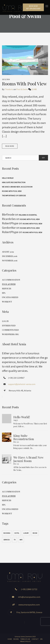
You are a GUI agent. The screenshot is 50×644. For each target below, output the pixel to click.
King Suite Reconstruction (14, 182)
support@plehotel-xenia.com (22, 384)
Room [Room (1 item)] (35, 533)
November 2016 (10, 261)
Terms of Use (25, 639)
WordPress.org (10, 334)
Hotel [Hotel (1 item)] (17, 533)
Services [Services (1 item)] (7, 540)
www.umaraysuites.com (29, 605)
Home (10, 639)
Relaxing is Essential (28, 215)
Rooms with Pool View (24, 84)
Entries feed (9, 326)
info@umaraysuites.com (29, 597)
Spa (4, 293)
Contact (35, 639)
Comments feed (10, 330)
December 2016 (10, 256)
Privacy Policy (25, 641)
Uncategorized (10, 297)
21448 (34, 89)
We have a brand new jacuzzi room (17, 187)
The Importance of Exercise (14, 196)
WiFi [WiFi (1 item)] (21, 540)
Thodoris (9, 89)
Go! (43, 158)
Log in (5, 321)
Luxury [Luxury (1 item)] (26, 533)
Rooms (16, 639)
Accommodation (11, 280)
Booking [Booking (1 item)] (7, 533)
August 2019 (8, 252)
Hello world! (8, 178)
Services (7, 289)
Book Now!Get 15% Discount (33, 7)
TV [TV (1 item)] (15, 540)
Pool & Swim (22, 89)
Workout (7, 302)
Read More (10, 146)
